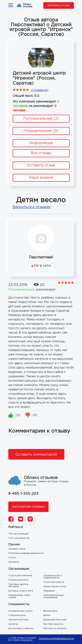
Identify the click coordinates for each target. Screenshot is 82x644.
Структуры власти (54, 582)
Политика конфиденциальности (26, 553)
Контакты (14, 562)
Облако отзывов (28, 5)
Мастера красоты (53, 624)
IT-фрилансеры (17, 615)
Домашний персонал (55, 620)
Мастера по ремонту (55, 629)
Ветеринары (50, 611)
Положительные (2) (41, 119)
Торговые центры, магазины (18, 586)
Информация (41, 143)
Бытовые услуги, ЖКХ (21, 591)
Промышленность (18, 580)
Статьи (12, 558)
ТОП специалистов (19, 538)
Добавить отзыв (58, 5)
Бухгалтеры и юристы (21, 629)
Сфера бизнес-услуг (55, 587)
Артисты (13, 624)
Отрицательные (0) (41, 131)
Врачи (47, 615)
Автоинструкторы (18, 620)
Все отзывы (41, 153)
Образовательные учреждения (53, 596)
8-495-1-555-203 (23, 494)
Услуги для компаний (20, 576)
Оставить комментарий (36, 455)
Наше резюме (41, 178)
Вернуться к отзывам (31, 207)
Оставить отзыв (41, 165)
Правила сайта (17, 549)
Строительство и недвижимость (53, 577)
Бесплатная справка (28, 507)
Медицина (49, 591)
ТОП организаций (18, 534)
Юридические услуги (20, 611)
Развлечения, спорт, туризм (20, 596)
